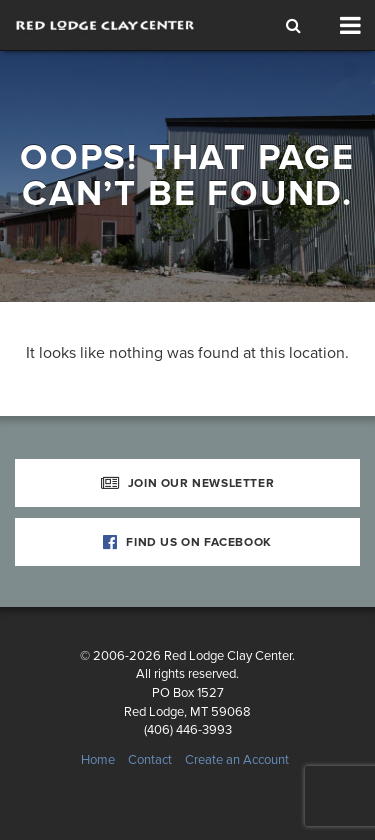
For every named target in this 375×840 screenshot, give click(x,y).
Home (98, 760)
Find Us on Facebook (187, 542)
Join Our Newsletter (188, 483)
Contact (150, 760)
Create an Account (237, 760)
